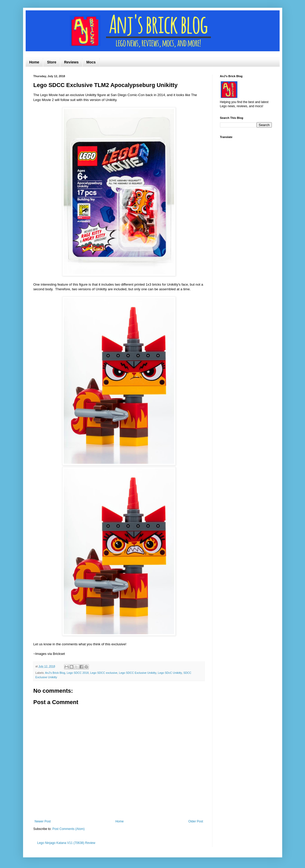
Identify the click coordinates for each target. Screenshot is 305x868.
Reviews (71, 62)
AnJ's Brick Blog (55, 673)
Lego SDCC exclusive (104, 673)
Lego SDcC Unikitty (170, 673)
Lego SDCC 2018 (78, 673)
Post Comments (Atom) (69, 829)
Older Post (196, 821)
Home (34, 62)
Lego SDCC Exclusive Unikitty (138, 673)
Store (52, 62)
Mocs (91, 62)
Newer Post (43, 821)
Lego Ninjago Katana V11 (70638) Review (66, 843)
